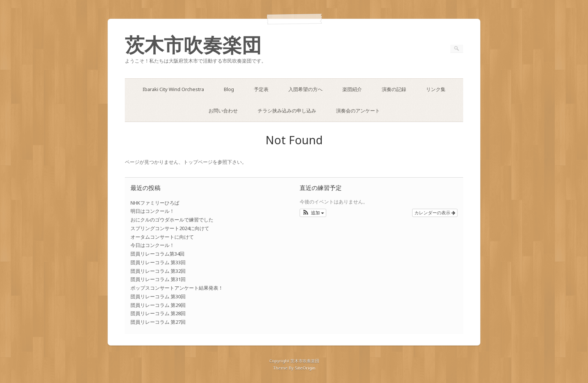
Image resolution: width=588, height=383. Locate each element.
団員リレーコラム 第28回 (158, 313)
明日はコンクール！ (152, 211)
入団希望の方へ (305, 89)
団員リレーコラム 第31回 (158, 279)
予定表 (261, 89)
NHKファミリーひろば (155, 203)
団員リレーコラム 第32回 (158, 271)
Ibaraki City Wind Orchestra (173, 89)
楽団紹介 (352, 89)
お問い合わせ (223, 111)
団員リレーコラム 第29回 (158, 305)
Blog (229, 89)
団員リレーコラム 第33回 (158, 262)
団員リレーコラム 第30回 (158, 296)
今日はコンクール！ (152, 245)
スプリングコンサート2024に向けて (170, 228)
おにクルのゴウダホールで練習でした (172, 220)
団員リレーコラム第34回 (157, 254)
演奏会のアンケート (358, 111)
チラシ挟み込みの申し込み (287, 111)
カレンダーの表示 (435, 213)
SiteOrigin (305, 368)
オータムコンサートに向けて (162, 237)
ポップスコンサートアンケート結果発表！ (177, 288)
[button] (313, 213)
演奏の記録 (394, 89)
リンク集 (436, 89)
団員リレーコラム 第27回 (158, 322)
